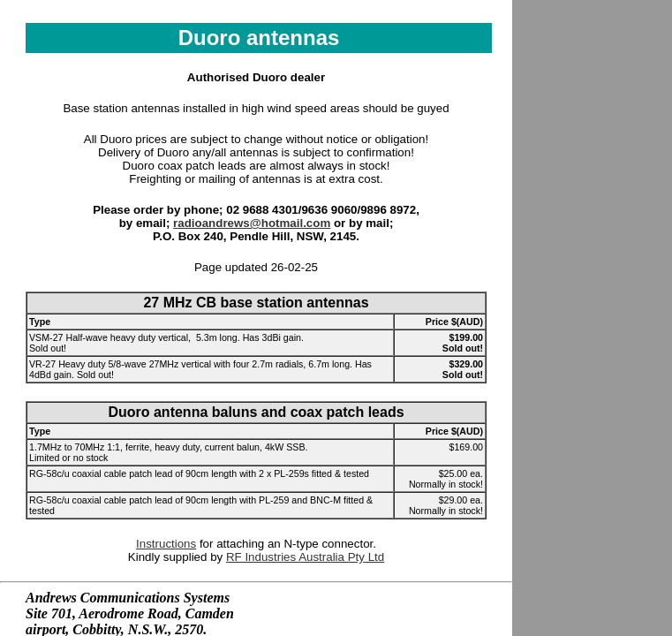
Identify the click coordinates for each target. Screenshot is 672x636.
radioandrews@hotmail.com (252, 223)
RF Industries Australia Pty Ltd (305, 557)
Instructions (166, 544)
